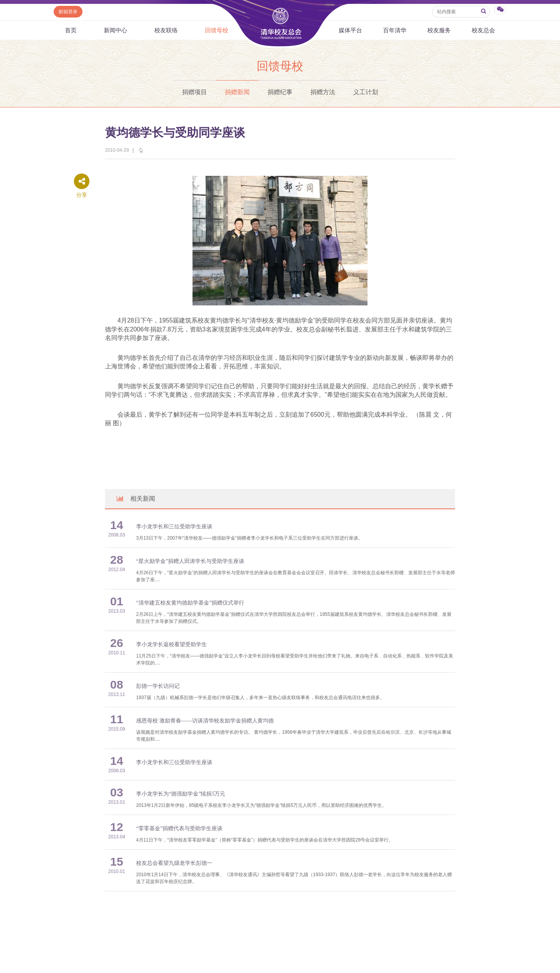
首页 (71, 30)
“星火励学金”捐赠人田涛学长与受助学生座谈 (190, 561)
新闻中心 (115, 30)
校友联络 (166, 30)
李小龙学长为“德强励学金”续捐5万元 (181, 794)
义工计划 (366, 92)
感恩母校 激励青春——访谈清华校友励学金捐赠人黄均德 (205, 721)
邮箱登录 (68, 12)
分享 (82, 195)
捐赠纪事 (280, 92)
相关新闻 (135, 499)
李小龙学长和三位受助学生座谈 (174, 527)
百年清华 (395, 30)
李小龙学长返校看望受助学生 (171, 644)
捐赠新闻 (237, 92)
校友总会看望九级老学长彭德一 (174, 863)
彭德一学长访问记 (158, 686)
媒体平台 (350, 30)
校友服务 (439, 30)
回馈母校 (217, 30)
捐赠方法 (323, 92)
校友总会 (483, 30)
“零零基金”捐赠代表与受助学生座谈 (179, 828)
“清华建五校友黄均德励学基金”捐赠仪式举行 (190, 603)
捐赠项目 (194, 92)
